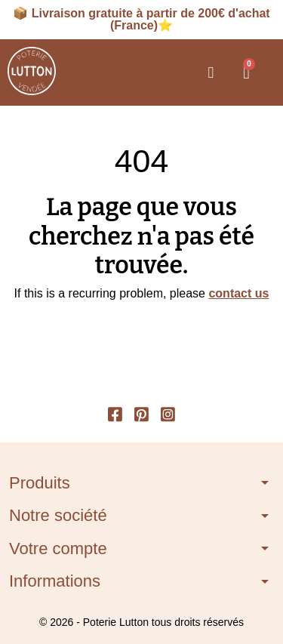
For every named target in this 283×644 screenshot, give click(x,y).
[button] (211, 72)
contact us (238, 293)
